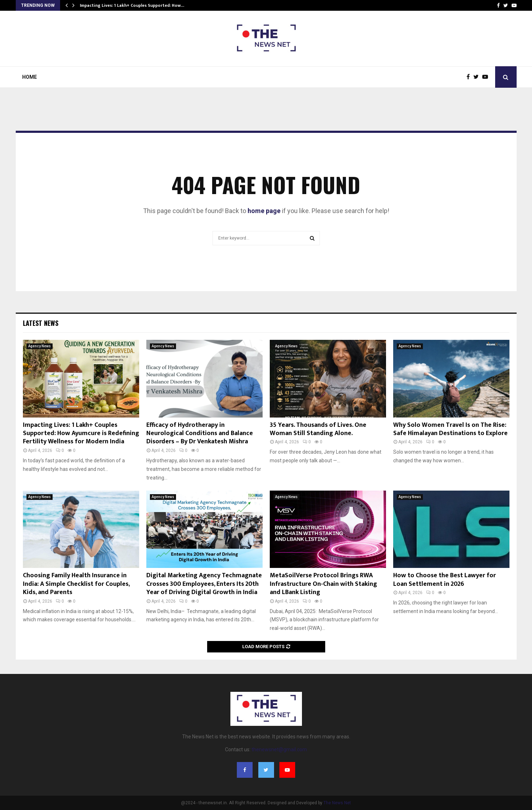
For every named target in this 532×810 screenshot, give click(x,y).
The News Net (337, 803)
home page (264, 211)
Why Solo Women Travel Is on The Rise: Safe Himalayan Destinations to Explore (450, 429)
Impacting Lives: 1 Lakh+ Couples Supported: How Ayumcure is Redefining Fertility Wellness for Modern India (81, 433)
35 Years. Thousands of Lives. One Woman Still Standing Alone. (318, 429)
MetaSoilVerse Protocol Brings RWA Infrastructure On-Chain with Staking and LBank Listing (323, 584)
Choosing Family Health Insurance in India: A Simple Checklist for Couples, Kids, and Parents (76, 584)
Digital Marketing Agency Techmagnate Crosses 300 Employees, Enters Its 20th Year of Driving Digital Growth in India (204, 584)
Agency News (40, 346)
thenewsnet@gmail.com (279, 749)
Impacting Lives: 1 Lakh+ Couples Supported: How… (132, 5)
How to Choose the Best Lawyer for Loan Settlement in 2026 (445, 580)
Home (30, 77)
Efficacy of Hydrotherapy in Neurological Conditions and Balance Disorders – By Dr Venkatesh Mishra (200, 433)
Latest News (41, 323)
